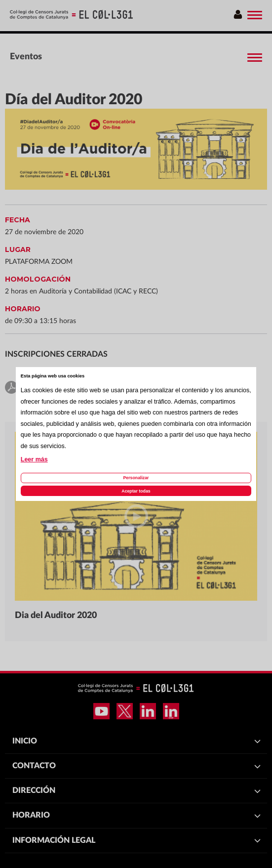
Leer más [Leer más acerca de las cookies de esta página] (34, 459)
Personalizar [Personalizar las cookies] (136, 478)
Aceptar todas (136, 491)
